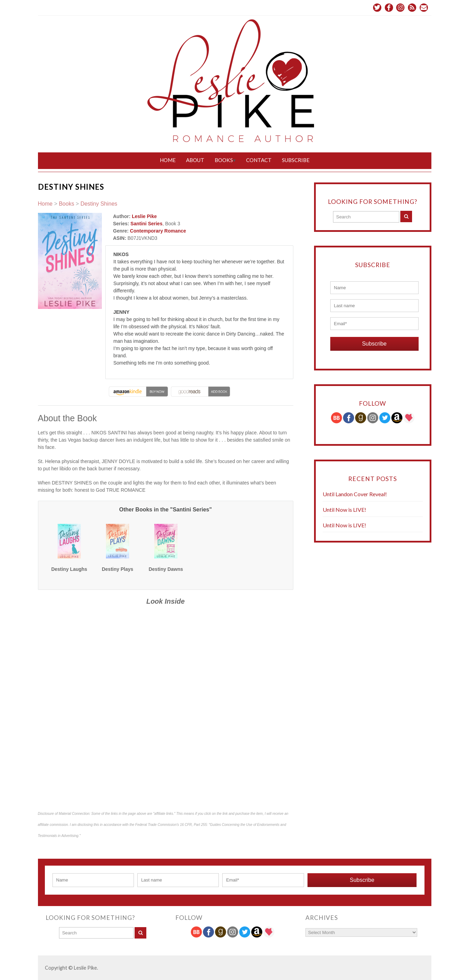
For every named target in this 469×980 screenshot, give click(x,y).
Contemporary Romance (158, 231)
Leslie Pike (144, 216)
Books (224, 160)
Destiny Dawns (166, 569)
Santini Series (146, 224)
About (195, 160)
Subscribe (296, 160)
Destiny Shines (99, 204)
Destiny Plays (118, 569)
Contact (259, 160)
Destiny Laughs (69, 569)
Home (168, 160)
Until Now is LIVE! (344, 509)
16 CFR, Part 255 (193, 824)
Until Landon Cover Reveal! (355, 494)
